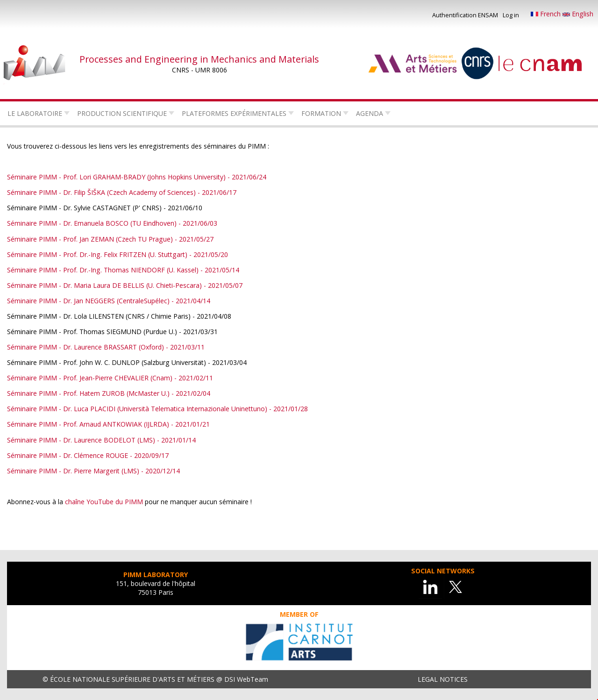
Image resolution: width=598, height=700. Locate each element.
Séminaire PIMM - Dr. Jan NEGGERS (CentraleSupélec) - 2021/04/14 (109, 301)
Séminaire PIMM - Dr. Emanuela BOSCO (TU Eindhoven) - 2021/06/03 (112, 223)
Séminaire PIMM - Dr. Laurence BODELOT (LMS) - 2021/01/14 (101, 440)
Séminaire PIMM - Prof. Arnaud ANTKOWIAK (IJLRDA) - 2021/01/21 (108, 424)
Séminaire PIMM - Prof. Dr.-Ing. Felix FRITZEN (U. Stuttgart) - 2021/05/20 (117, 254)
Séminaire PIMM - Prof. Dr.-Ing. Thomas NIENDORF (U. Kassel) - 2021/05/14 (123, 270)
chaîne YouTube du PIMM (104, 502)
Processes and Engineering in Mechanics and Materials (199, 59)
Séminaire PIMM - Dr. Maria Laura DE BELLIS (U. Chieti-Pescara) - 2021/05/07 (125, 285)
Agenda (370, 113)
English (578, 14)
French (547, 14)
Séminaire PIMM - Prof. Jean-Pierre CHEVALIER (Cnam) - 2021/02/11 (110, 378)
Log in (511, 15)
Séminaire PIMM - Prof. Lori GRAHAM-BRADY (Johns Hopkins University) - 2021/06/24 (137, 177)
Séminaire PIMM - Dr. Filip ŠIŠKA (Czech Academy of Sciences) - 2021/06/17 (122, 192)
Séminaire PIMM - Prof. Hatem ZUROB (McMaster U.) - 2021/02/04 (109, 393)
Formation (321, 113)
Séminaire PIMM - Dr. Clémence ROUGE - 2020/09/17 (88, 455)
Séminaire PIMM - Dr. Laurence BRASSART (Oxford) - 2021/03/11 (106, 347)
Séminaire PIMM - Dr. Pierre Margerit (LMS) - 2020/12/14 (93, 471)
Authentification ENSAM (465, 15)
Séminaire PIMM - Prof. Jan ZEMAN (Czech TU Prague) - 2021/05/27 (110, 239)
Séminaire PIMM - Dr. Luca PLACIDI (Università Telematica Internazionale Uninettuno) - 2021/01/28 (157, 409)
